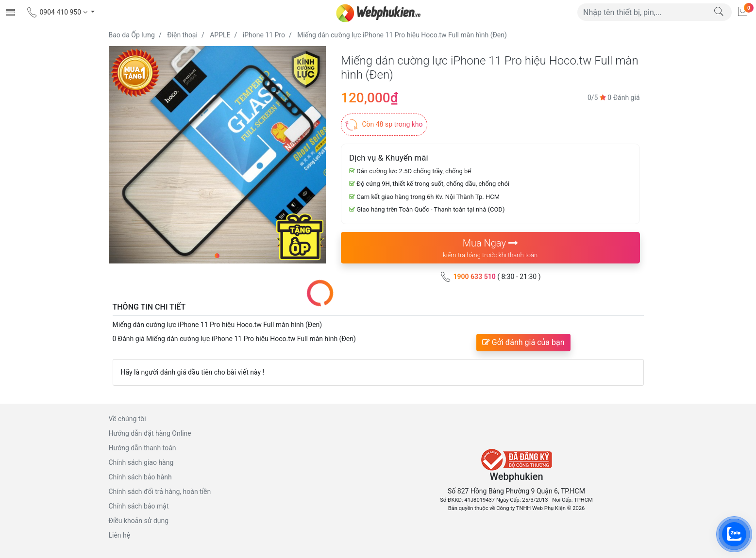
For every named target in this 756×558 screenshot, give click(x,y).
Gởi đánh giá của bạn (523, 342)
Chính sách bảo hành (140, 477)
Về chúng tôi (127, 419)
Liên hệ (120, 535)
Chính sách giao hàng (141, 462)
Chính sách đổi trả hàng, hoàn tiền (160, 492)
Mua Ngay (490, 249)
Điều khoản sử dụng (139, 521)
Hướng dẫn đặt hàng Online (150, 433)
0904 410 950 (58, 12)
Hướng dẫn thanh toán (143, 448)
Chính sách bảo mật (139, 506)
